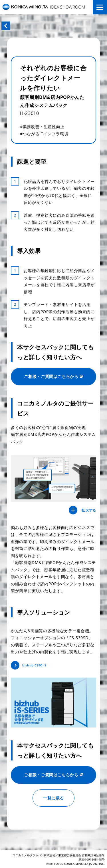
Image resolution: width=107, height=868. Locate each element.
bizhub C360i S (34, 665)
